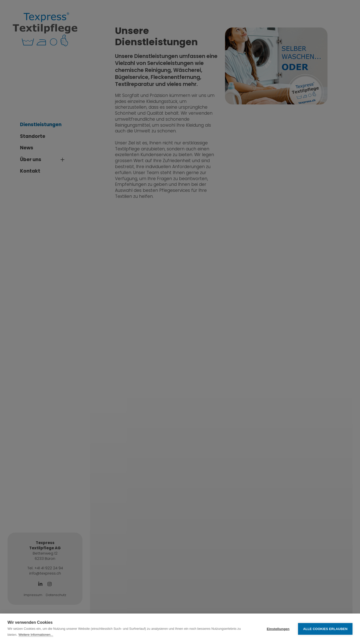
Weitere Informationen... (36, 635)
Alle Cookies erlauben (325, 629)
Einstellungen (278, 629)
